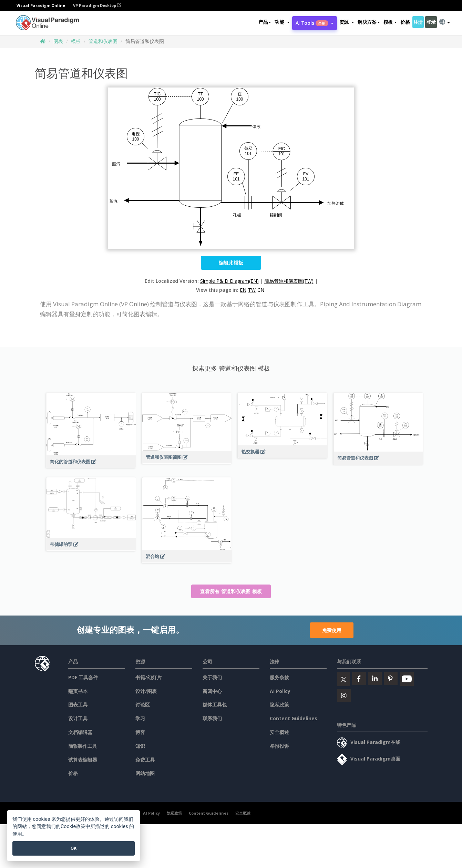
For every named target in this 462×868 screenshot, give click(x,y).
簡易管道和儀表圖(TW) (289, 281)
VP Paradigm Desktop (97, 5)
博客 (140, 732)
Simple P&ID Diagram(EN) (229, 281)
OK (74, 848)
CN (261, 290)
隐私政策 (279, 705)
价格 (405, 22)
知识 (140, 746)
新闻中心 (212, 691)
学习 (140, 718)
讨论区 (143, 705)
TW (252, 290)
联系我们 (212, 718)
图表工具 (78, 705)
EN (243, 290)
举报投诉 (279, 746)
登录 (431, 22)
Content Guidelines (294, 718)
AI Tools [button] (315, 23)
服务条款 (279, 677)
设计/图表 (146, 691)
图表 (58, 41)
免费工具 (145, 760)
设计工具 (78, 718)
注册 (418, 22)
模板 (76, 41)
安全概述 (279, 732)
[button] (282, 22)
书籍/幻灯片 (148, 677)
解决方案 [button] (369, 22)
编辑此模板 (231, 263)
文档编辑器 (80, 732)
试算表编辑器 (83, 760)
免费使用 (332, 630)
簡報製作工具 (83, 746)
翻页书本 (78, 691)
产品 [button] (265, 22)
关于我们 (212, 677)
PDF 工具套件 (83, 677)
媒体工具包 (215, 705)
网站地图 (145, 773)
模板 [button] (390, 22)
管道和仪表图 (103, 41)
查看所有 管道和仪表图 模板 (231, 591)
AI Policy (280, 691)
